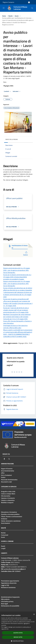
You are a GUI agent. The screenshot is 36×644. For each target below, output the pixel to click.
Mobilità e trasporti (7, 503)
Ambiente (4, 519)
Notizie (3, 533)
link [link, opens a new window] (7, 629)
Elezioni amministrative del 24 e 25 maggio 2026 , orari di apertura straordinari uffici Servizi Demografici (17, 284)
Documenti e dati (6, 482)
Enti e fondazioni (6, 475)
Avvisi (17, 16)
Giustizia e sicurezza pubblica (10, 514)
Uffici (3, 473)
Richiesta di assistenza (8, 587)
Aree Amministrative (8, 471)
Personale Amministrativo (9, 480)
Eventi (3, 546)
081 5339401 (16, 571)
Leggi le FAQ (5, 585)
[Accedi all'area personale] (29, 2)
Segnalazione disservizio (9, 583)
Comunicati (5, 535)
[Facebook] (4, 459)
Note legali (4, 604)
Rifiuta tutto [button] (18, 637)
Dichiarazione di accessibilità (10, 606)
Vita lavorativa (6, 496)
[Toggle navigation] (4, 8)
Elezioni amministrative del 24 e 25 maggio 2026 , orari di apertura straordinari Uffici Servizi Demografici (17, 270)
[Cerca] (32, 8)
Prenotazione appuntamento (10, 581)
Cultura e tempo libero (8, 494)
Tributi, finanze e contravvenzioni (12, 516)
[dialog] (18, 628)
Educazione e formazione (9, 512)
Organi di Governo (7, 469)
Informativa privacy (7, 601)
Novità (10, 16)
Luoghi (3, 548)
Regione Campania (8, 2)
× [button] (34, 614)
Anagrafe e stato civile (8, 491)
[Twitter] (9, 459)
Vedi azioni (17, 91)
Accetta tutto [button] (18, 633)
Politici (3, 477)
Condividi (8, 91)
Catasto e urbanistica (8, 500)
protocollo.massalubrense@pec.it (15, 569)
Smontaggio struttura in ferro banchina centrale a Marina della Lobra (15, 327)
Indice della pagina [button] (12, 139)
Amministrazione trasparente (10, 597)
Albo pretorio (5, 599)
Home (4, 16)
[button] (18, 641)
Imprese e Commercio (8, 498)
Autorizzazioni (6, 523)
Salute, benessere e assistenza (11, 521)
